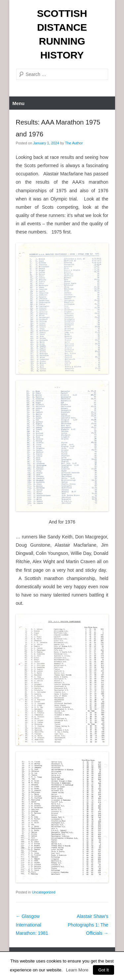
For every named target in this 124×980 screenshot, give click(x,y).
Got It (103, 970)
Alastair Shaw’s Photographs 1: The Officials (88, 925)
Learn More (77, 970)
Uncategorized (43, 892)
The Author (74, 143)
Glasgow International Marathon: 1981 (32, 925)
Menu (19, 103)
